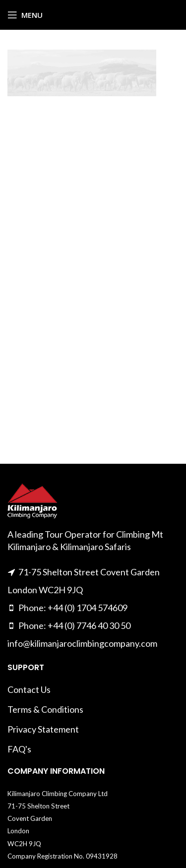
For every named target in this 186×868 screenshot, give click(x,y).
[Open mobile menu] (25, 15)
